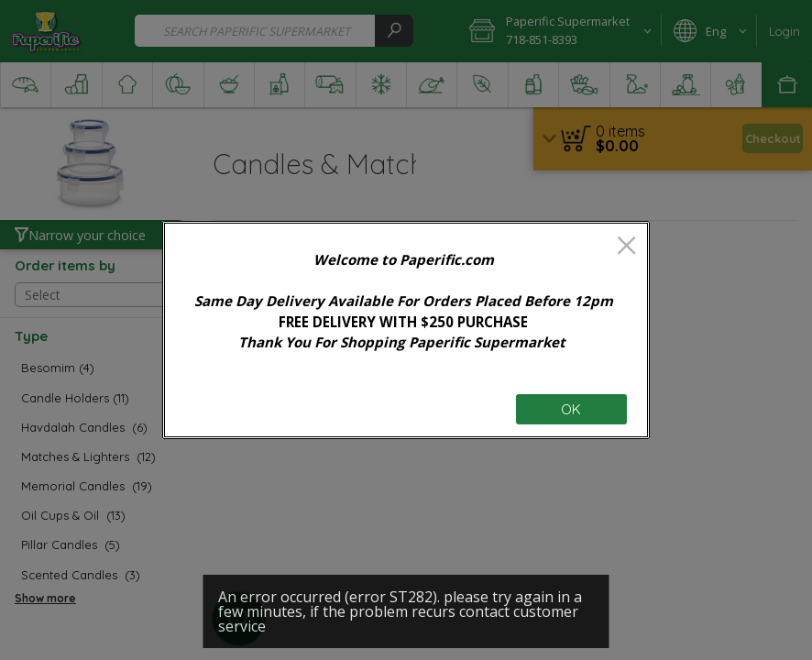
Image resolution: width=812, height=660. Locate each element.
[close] (626, 247)
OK (571, 409)
